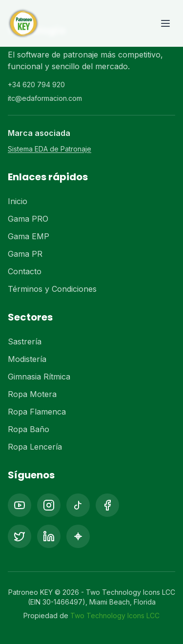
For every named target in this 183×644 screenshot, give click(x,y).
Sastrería (25, 341)
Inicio (18, 201)
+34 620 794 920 (36, 85)
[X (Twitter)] (20, 536)
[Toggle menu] (165, 23)
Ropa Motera (32, 394)
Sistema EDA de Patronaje (50, 149)
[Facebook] (107, 505)
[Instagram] (49, 505)
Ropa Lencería (35, 447)
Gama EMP (29, 236)
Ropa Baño (29, 429)
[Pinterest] (78, 536)
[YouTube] (20, 505)
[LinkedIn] (49, 536)
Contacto (25, 271)
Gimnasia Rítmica (39, 377)
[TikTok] (78, 505)
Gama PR (25, 254)
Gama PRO (28, 219)
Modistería (27, 359)
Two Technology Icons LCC (115, 616)
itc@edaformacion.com (45, 98)
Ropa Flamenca (37, 412)
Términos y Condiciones (52, 289)
